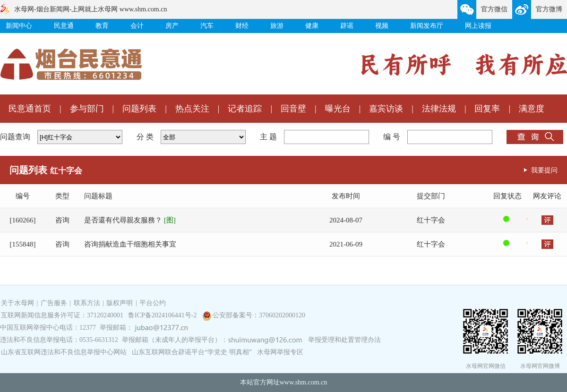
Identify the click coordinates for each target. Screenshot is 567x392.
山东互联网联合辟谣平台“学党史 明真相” (192, 352)
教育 (102, 26)
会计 (137, 26)
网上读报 (478, 26)
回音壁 (293, 109)
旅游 (277, 26)
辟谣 (347, 26)
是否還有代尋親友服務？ (130, 220)
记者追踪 (245, 109)
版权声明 (120, 303)
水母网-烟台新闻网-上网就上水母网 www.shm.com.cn (90, 9)
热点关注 (192, 109)
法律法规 (439, 109)
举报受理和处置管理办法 (344, 340)
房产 (172, 26)
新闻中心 (19, 26)
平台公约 (153, 303)
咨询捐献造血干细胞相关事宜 (130, 244)
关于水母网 (18, 303)
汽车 (207, 26)
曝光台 (338, 109)
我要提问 (544, 170)
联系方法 (87, 303)
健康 (312, 26)
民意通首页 (30, 109)
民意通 (64, 26)
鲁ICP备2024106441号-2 (163, 315)
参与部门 (87, 109)
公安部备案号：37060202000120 (259, 315)
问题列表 (139, 109)
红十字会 (431, 220)
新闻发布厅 (427, 26)
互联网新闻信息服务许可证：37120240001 (62, 315)
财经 (242, 26)
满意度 (532, 109)
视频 (382, 26)
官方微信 (494, 9)
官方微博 (549, 9)
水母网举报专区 (280, 352)
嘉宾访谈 (386, 109)
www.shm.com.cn (304, 382)
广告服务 (54, 303)
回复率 (487, 109)
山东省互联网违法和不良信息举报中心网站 (64, 352)
